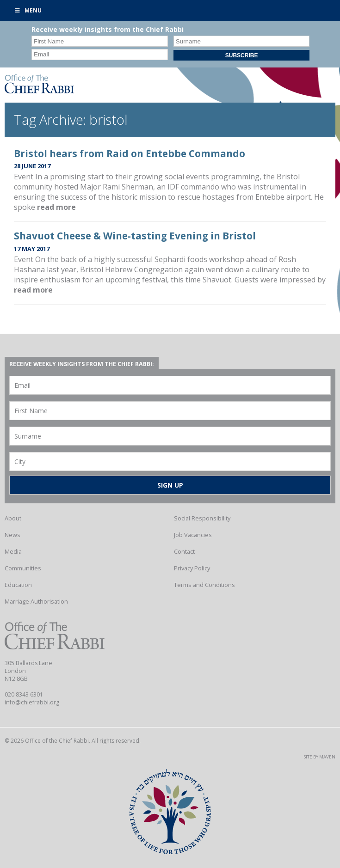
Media (13, 551)
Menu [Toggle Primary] (28, 10)
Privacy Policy (192, 568)
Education (18, 585)
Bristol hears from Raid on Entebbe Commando (130, 153)
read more (56, 207)
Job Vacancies (193, 535)
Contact (184, 551)
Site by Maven (320, 757)
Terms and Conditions (204, 585)
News (12, 535)
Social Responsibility (202, 518)
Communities (23, 568)
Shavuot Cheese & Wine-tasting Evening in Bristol (135, 236)
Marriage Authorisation (36, 601)
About (13, 518)
